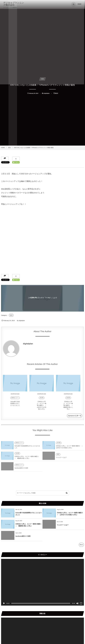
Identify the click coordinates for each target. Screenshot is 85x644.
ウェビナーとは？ (61, 459)
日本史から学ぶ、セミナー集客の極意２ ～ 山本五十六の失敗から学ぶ (42, 406)
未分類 (42, 399)
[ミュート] (77, 603)
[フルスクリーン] (81, 603)
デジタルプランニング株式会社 (14, 4)
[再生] (4, 603)
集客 (58, 456)
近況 (11, 315)
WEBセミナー (15, 399)
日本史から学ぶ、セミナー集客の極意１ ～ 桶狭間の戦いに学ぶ (69, 406)
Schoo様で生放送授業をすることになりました (15, 405)
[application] (42, 582)
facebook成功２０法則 (21, 469)
